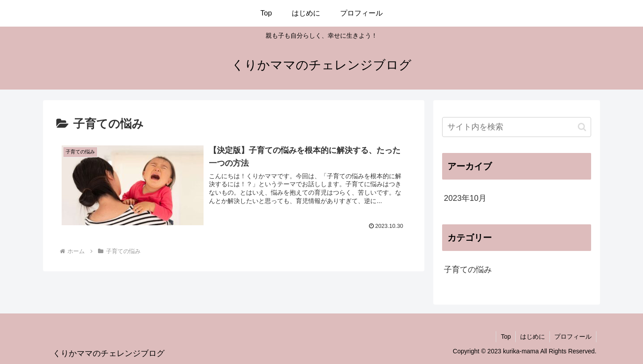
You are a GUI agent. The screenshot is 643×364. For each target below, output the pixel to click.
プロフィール (573, 337)
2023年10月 (465, 198)
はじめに (533, 337)
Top (506, 337)
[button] (582, 127)
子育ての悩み (468, 270)
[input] (517, 127)
